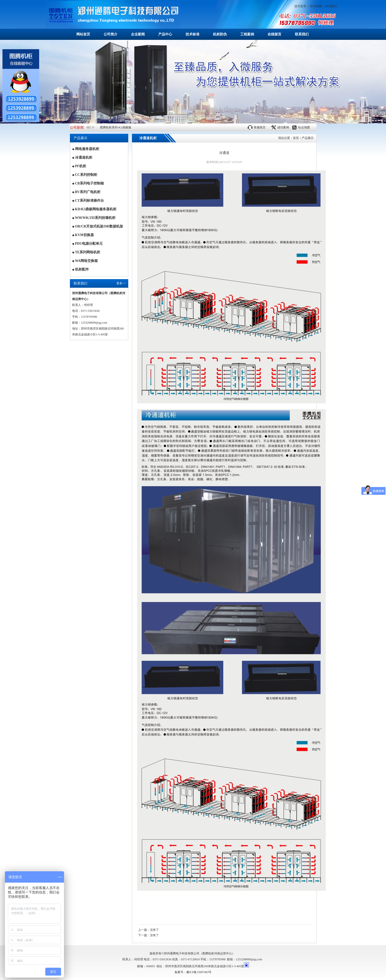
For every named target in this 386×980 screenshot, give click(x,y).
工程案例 (247, 34)
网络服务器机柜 (87, 149)
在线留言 (274, 34)
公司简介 (111, 34)
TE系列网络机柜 (88, 252)
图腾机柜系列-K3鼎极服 (116, 127)
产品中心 (165, 34)
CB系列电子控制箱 (89, 183)
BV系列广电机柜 (88, 192)
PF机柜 (81, 166)
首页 (296, 138)
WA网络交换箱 (87, 261)
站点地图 (304, 127)
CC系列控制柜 (86, 175)
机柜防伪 (220, 34)
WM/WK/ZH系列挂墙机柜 (95, 218)
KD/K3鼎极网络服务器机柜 (96, 209)
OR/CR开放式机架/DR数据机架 (99, 226)
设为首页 (300, 6)
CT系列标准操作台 (89, 201)
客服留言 (260, 127)
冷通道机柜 (84, 158)
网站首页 (83, 34)
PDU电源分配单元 (89, 244)
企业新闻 (138, 34)
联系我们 (331, 6)
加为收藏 (316, 6)
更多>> (121, 283)
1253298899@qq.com (249, 959)
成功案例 (283, 127)
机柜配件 (82, 269)
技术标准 (193, 34)
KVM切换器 (84, 235)
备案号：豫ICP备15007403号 (193, 972)
